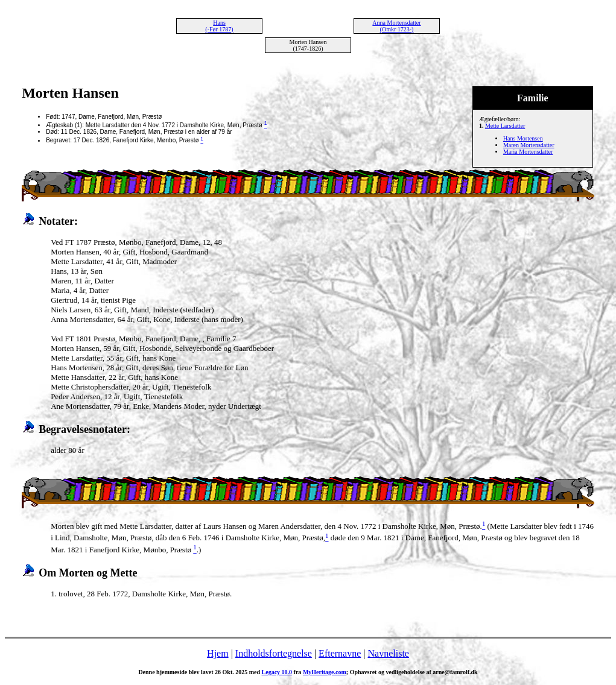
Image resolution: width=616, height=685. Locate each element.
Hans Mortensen (523, 138)
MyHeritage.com (325, 672)
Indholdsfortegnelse (274, 653)
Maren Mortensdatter (529, 145)
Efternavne (340, 653)
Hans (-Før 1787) (219, 26)
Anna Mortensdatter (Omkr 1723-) (396, 26)
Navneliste (389, 653)
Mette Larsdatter (505, 126)
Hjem (218, 653)
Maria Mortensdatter (528, 152)
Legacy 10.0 (277, 672)
